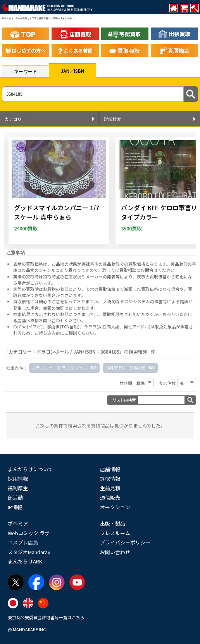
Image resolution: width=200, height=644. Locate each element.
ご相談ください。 (81, 333)
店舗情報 (110, 469)
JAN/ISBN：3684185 (125, 368)
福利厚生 (18, 488)
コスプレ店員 (23, 542)
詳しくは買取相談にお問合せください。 (141, 270)
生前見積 (110, 488)
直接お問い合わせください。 (58, 320)
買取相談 (111, 314)
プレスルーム (115, 533)
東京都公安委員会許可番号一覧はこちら (46, 617)
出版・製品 (113, 523)
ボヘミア (18, 523)
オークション (115, 507)
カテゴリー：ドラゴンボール (59, 368)
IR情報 (15, 507)
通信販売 (110, 497)
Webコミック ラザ (29, 533)
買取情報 (110, 478)
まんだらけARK (25, 561)
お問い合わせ (115, 552)
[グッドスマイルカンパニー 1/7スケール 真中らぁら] (59, 191)
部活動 (15, 497)
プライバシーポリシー (125, 542)
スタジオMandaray (29, 552)
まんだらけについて (30, 469)
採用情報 (18, 478)
